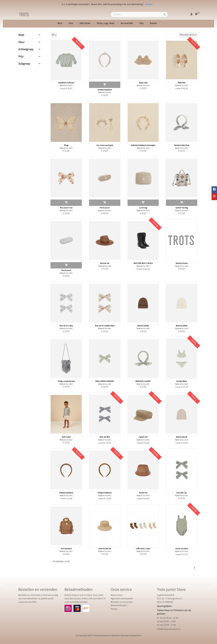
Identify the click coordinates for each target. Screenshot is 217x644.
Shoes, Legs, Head (106, 24)
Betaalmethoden (119, 606)
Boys (60, 24)
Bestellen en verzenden (122, 602)
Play (141, 24)
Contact (149, 5)
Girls (71, 24)
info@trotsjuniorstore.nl (168, 629)
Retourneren (117, 595)
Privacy (114, 609)
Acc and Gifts (127, 24)
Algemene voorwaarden (122, 599)
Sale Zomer (85, 24)
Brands (153, 24)
